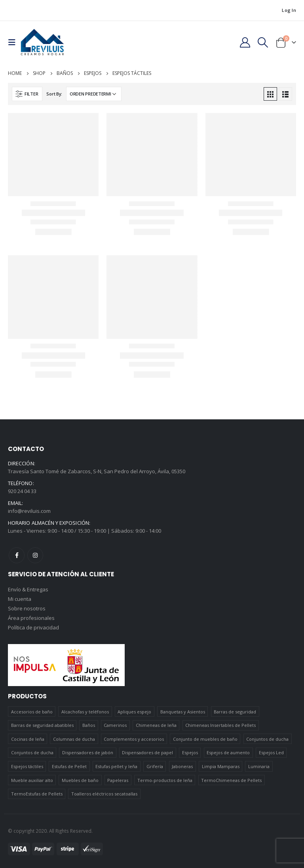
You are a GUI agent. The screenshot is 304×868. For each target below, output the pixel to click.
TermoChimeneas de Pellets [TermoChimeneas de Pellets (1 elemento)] (231, 780)
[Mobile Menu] (14, 42)
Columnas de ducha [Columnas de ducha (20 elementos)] (74, 739)
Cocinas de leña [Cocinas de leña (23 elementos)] (28, 739)
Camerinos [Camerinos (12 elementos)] (115, 725)
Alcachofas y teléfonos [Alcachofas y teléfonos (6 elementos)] (85, 712)
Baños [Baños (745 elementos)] (89, 725)
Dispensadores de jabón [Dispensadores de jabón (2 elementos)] (88, 752)
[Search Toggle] (263, 42)
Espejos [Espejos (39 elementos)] (190, 752)
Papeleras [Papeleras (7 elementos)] (118, 780)
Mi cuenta (20, 599)
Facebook (17, 555)
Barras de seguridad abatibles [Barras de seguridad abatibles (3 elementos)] (42, 725)
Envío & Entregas (28, 589)
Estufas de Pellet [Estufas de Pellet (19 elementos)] (69, 766)
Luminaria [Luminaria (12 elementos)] (259, 766)
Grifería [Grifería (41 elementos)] (155, 766)
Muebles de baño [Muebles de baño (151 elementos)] (80, 780)
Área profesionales (31, 618)
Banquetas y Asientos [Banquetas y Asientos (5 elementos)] (183, 712)
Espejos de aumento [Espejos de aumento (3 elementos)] (228, 752)
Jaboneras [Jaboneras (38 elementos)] (182, 766)
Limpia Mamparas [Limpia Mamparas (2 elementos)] (221, 766)
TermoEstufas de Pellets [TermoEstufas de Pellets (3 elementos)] (37, 794)
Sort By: (54, 94)
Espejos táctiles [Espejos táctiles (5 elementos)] (27, 766)
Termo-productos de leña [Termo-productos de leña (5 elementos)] (165, 780)
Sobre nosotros (27, 608)
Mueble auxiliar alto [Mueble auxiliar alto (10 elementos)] (32, 780)
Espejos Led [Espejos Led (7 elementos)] (271, 752)
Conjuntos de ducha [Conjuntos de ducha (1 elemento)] (267, 739)
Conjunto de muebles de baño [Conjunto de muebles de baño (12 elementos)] (205, 739)
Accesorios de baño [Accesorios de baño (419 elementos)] (32, 712)
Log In (289, 10)
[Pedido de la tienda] (94, 94)
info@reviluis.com (29, 511)
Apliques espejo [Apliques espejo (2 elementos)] (134, 712)
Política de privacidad (33, 627)
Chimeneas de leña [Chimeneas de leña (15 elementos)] (156, 725)
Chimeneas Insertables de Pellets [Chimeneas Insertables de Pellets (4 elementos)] (220, 725)
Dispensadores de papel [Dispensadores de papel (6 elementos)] (147, 752)
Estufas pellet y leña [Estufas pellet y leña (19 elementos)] (116, 766)
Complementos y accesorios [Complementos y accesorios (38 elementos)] (134, 739)
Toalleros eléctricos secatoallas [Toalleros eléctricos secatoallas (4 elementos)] (104, 794)
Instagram (35, 555)
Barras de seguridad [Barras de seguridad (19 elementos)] (235, 712)
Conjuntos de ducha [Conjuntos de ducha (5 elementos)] (32, 752)
